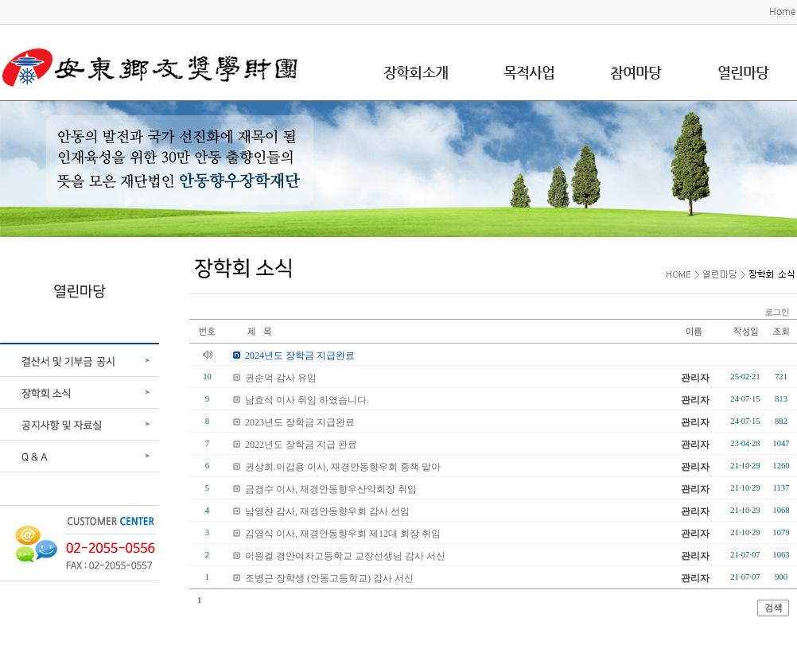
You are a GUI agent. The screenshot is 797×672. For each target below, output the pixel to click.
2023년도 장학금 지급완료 (300, 422)
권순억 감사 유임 (281, 378)
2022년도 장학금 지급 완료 (301, 445)
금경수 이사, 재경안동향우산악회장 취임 (331, 489)
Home (783, 11)
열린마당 (743, 72)
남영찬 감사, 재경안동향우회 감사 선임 (327, 511)
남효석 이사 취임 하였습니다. (307, 400)
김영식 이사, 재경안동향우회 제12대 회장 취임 (343, 534)
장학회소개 (416, 72)
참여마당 (636, 72)
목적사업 (529, 72)
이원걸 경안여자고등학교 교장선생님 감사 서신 (345, 556)
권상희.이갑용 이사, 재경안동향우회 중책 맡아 (343, 467)
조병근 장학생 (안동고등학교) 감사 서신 (329, 578)
